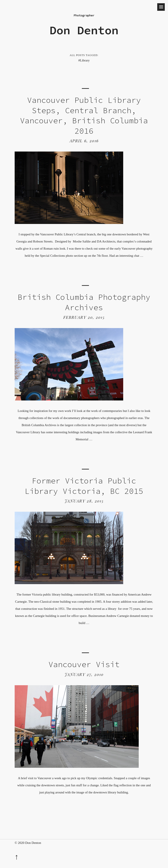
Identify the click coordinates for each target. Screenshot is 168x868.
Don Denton (84, 30)
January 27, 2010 (84, 674)
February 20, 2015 (84, 317)
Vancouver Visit (84, 664)
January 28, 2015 (84, 501)
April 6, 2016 (84, 141)
